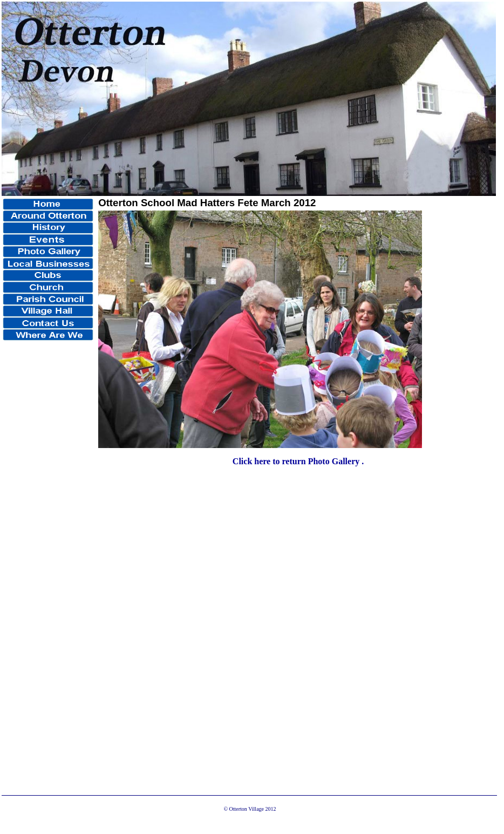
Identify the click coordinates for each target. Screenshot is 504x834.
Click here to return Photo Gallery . (298, 461)
